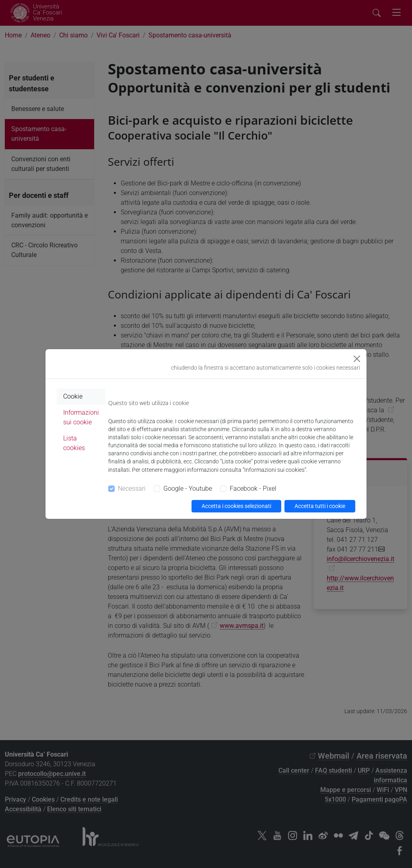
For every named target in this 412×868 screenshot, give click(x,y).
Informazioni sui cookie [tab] (81, 417)
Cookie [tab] (73, 396)
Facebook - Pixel (253, 489)
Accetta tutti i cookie (320, 506)
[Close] (357, 359)
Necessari (132, 489)
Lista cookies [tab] (74, 443)
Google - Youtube (188, 489)
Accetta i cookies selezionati (236, 506)
